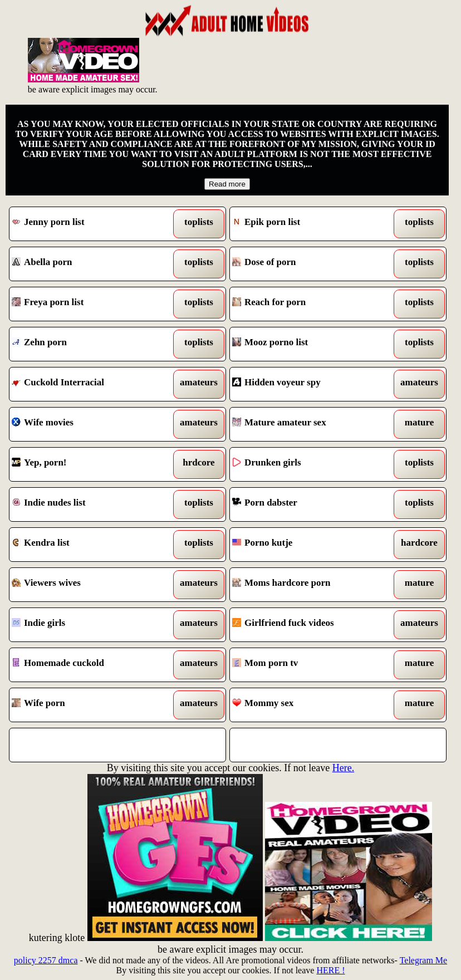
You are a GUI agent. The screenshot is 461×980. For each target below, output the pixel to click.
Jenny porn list (89, 224)
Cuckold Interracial (89, 384)
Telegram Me (424, 960)
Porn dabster (310, 504)
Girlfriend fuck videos (310, 625)
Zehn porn (89, 344)
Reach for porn (310, 304)
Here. (343, 768)
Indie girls (89, 625)
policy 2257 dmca (46, 960)
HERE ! (330, 970)
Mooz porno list (310, 344)
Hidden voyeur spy (310, 384)
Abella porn (89, 264)
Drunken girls (310, 464)
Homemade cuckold (89, 665)
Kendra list (89, 545)
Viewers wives (89, 585)
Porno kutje (310, 545)
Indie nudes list (89, 504)
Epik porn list (310, 224)
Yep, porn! (89, 464)
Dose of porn (310, 264)
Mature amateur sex (310, 424)
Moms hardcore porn (310, 585)
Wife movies (89, 424)
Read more (227, 184)
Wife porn (89, 705)
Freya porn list (89, 304)
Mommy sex (310, 705)
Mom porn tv (310, 665)
